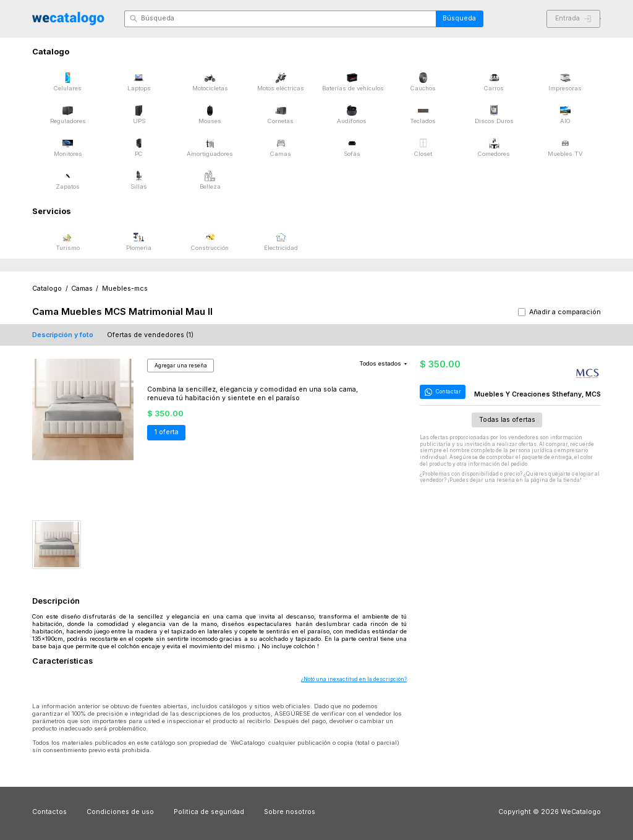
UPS (139, 115)
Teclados (423, 115)
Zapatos (68, 180)
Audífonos (352, 115)
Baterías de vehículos (353, 82)
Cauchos (423, 82)
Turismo (68, 242)
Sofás (352, 148)
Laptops (139, 82)
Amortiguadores (210, 148)
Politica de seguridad (209, 812)
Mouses (210, 115)
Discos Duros (494, 115)
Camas (281, 148)
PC (139, 148)
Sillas (139, 180)
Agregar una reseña (181, 366)
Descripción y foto (63, 335)
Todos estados (383, 363)
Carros (494, 82)
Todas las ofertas (507, 420)
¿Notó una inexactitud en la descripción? (354, 679)
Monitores (68, 148)
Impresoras (565, 82)
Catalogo (47, 289)
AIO (565, 115)
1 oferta (167, 432)
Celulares (68, 82)
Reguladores (68, 115)
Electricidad (281, 242)
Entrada (573, 18)
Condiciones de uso (120, 812)
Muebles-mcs (125, 289)
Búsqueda (459, 18)
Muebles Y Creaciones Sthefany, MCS (537, 394)
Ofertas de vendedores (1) (150, 335)
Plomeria (139, 242)
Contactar (442, 392)
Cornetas (281, 115)
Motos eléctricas (281, 82)
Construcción (210, 242)
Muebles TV (565, 148)
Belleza (210, 180)
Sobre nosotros (290, 812)
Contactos (49, 812)
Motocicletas (210, 82)
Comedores (494, 148)
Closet (423, 148)
